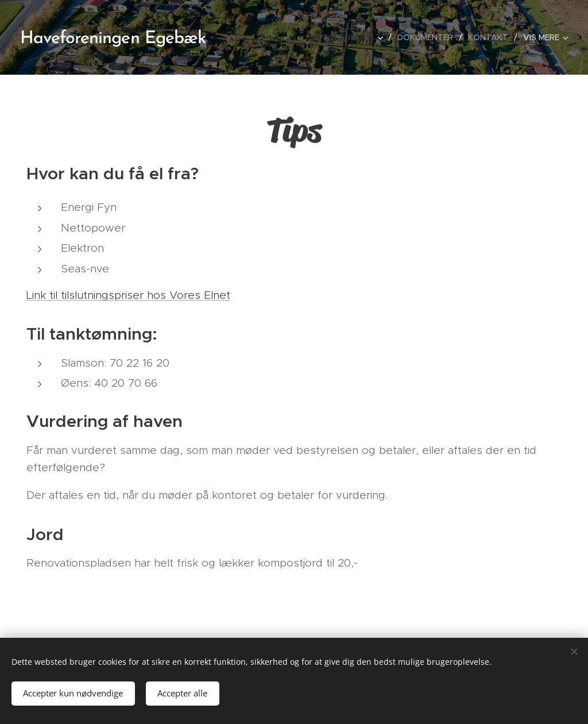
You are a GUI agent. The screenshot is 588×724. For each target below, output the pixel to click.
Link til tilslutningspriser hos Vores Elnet (128, 295)
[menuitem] (348, 37)
